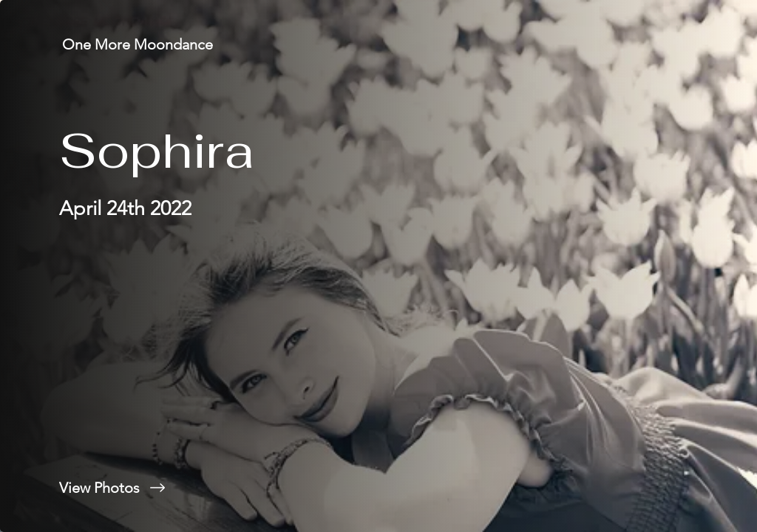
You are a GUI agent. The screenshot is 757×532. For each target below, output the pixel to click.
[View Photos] (189, 488)
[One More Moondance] (139, 44)
